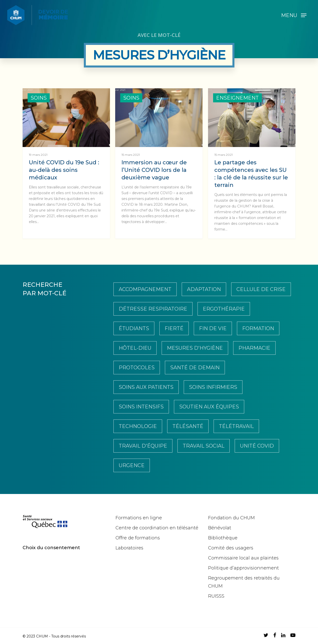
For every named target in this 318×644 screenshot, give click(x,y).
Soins (39, 98)
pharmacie (254, 348)
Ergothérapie (224, 309)
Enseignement (237, 98)
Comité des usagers (231, 548)
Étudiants (134, 328)
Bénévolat (220, 528)
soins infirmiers (213, 387)
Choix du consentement (51, 548)
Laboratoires (129, 548)
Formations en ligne (139, 518)
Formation (258, 328)
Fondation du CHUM (231, 518)
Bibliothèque (223, 538)
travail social (204, 446)
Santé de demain (195, 368)
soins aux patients (146, 387)
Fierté (174, 328)
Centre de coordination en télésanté (157, 528)
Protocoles (137, 368)
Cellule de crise (261, 289)
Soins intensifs (141, 407)
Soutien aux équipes (209, 407)
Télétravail (236, 426)
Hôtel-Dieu (135, 348)
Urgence (132, 465)
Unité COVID (257, 446)
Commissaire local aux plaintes (243, 558)
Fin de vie (213, 328)
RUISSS (216, 596)
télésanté (188, 426)
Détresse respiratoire (153, 309)
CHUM (42, 636)
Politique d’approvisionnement (243, 568)
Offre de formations (138, 538)
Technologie (138, 426)
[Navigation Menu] (294, 15)
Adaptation (204, 289)
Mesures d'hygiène (195, 348)
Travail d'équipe (143, 446)
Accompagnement (145, 289)
